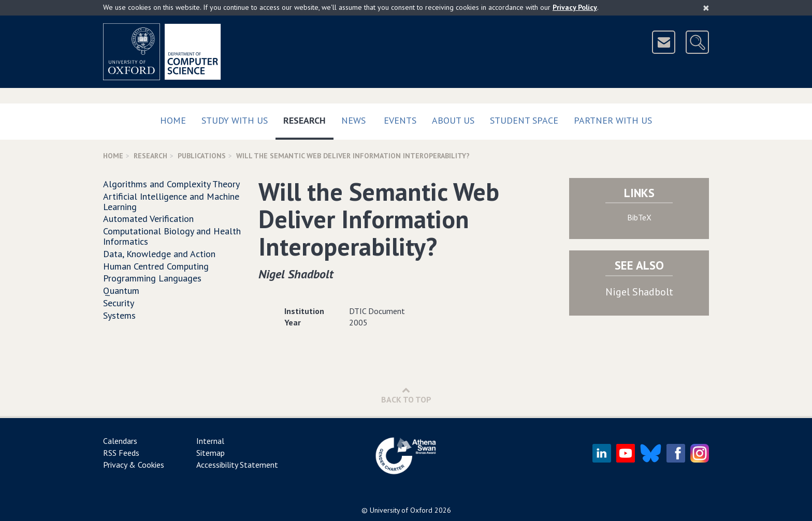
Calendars (120, 441)
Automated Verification (148, 219)
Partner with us (613, 120)
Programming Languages (152, 278)
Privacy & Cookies (134, 465)
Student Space (524, 120)
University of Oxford (401, 510)
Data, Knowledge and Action (159, 254)
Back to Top (406, 395)
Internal (210, 441)
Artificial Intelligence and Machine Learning (171, 202)
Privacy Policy (575, 7)
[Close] (706, 8)
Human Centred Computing (156, 266)
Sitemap (211, 453)
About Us (453, 120)
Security (119, 303)
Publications (202, 156)
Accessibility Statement (237, 465)
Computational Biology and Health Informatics (172, 236)
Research (308, 118)
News (353, 120)
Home (173, 120)
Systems (119, 315)
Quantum (121, 291)
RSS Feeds (121, 453)
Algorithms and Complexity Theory (171, 184)
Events (400, 120)
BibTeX (639, 217)
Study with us (235, 120)
